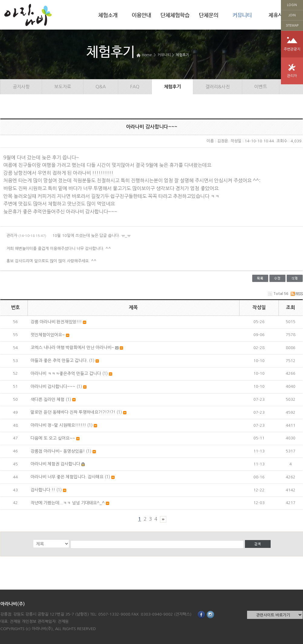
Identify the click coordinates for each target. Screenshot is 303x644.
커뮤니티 (242, 15)
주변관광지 (292, 49)
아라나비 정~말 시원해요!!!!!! (58, 425)
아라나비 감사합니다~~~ (53, 387)
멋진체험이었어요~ (48, 335)
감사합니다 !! (43, 490)
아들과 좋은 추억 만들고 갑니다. (59, 361)
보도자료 (63, 87)
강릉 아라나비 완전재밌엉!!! (56, 322)
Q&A (101, 87)
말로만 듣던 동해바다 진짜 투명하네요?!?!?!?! (73, 412)
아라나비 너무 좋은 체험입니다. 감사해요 (67, 477)
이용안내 (142, 15)
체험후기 (182, 55)
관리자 (292, 76)
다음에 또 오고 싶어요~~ (53, 438)
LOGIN (292, 5)
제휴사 (276, 15)
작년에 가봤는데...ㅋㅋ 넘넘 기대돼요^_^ (68, 503)
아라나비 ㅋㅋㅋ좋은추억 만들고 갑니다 (66, 374)
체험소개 (108, 15)
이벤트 (261, 87)
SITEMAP (292, 25)
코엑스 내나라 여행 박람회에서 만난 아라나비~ (72, 348)
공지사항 (21, 87)
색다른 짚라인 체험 (47, 400)
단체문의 (209, 15)
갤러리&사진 (218, 87)
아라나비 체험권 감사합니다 (55, 464)
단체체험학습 (175, 15)
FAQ (135, 87)
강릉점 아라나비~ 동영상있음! (58, 451)
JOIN (292, 15)
